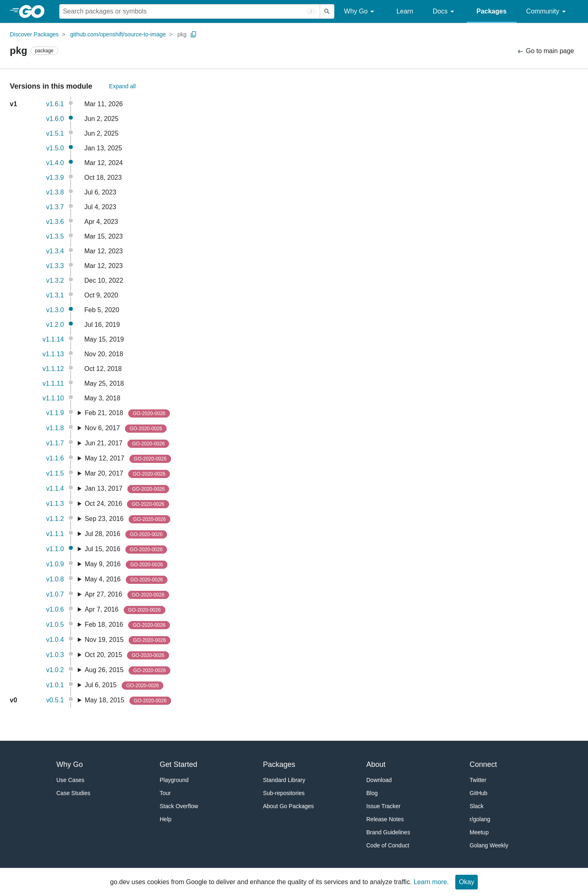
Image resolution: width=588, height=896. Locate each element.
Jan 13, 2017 (127, 489)
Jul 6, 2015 (124, 686)
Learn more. (431, 882)
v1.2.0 (55, 325)
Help (166, 819)
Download (379, 780)
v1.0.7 (55, 594)
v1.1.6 (55, 458)
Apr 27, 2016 (127, 595)
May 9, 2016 (126, 565)
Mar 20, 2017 (127, 474)
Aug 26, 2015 (127, 670)
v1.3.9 (55, 178)
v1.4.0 (55, 163)
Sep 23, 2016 (127, 519)
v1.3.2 (55, 280)
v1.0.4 (55, 640)
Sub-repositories (284, 793)
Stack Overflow (179, 806)
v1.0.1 (55, 685)
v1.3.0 (55, 310)
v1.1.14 (53, 339)
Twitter (478, 780)
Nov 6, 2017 (126, 429)
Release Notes (385, 819)
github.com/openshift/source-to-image (118, 34)
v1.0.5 (55, 625)
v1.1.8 (55, 428)
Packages (492, 11)
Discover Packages (34, 34)
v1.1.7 (55, 443)
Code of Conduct (388, 845)
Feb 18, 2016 (127, 625)
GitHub (479, 793)
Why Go (361, 12)
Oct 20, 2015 (127, 655)
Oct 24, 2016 (127, 504)
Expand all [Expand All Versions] (122, 86)
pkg (182, 34)
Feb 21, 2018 (127, 413)
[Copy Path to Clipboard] (194, 34)
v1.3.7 (55, 207)
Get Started (178, 764)
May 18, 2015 (128, 701)
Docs (445, 12)
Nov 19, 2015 (127, 640)
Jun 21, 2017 (127, 444)
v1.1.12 (53, 369)
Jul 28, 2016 (126, 534)
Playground (174, 780)
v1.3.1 (55, 295)
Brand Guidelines (388, 832)
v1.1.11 (53, 383)
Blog (372, 793)
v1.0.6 (55, 609)
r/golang (480, 819)
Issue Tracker (383, 806)
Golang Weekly (489, 845)
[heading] (35, 11)
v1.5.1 (55, 133)
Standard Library (284, 780)
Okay (467, 882)
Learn (405, 11)
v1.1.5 (55, 473)
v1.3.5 (55, 236)
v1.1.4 (55, 488)
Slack (477, 806)
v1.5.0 (55, 148)
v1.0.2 (55, 670)
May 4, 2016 (126, 580)
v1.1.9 (55, 413)
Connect (483, 764)
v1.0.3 (55, 655)
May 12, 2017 (128, 459)
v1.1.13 (53, 354)
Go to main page (545, 51)
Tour (165, 793)
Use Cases (70, 780)
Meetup (479, 832)
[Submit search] (327, 11)
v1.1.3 (55, 504)
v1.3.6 (55, 222)
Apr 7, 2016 (125, 610)
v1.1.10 (53, 398)
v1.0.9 (55, 564)
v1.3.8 (55, 192)
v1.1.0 (55, 549)
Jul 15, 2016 (126, 550)
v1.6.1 (55, 104)
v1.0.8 (55, 579)
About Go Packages (288, 806)
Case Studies (73, 793)
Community (547, 12)
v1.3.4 (55, 251)
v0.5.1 (55, 700)
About (376, 764)
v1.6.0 (55, 119)
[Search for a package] (190, 11)
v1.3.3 (55, 266)
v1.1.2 (55, 519)
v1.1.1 (55, 534)
